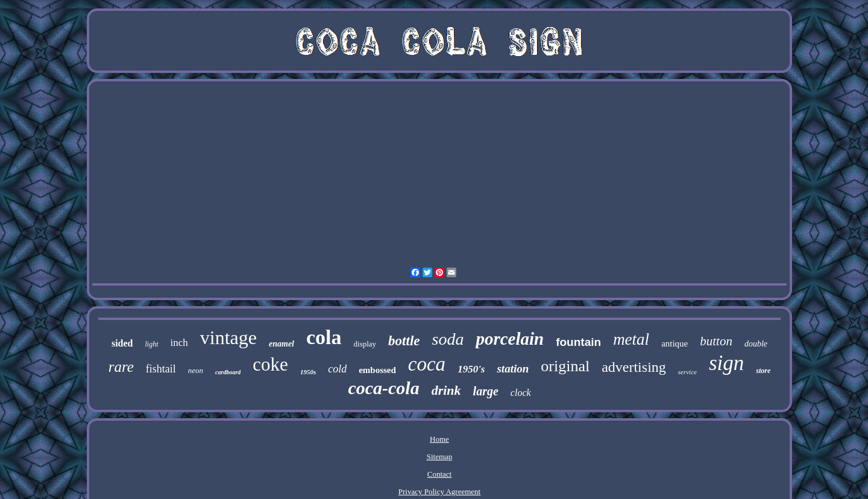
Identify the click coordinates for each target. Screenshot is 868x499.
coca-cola (383, 388)
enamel (281, 344)
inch (179, 343)
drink (446, 390)
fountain (578, 342)
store (763, 371)
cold (337, 369)
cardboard (228, 372)
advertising (634, 367)
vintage (228, 337)
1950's (471, 369)
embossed (377, 370)
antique (675, 344)
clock (521, 393)
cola (324, 337)
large (486, 391)
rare (121, 367)
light (152, 344)
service (687, 372)
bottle (404, 341)
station (513, 369)
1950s (308, 372)
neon (196, 370)
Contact (439, 474)
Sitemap (440, 457)
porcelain (510, 339)
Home (439, 439)
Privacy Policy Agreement (439, 491)
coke (270, 364)
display (365, 344)
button (716, 341)
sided (122, 343)
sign (726, 363)
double (756, 344)
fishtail (161, 369)
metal (631, 339)
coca (427, 364)
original (565, 366)
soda (448, 339)
